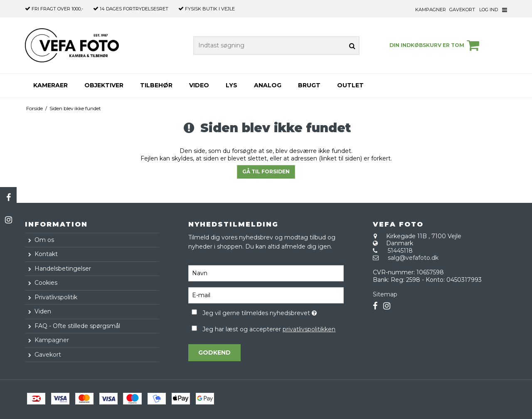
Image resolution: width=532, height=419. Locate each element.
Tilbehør (156, 85)
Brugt (309, 85)
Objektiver (104, 85)
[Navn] (266, 273)
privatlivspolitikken (309, 329)
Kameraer (50, 85)
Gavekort (462, 10)
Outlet (350, 85)
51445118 (400, 251)
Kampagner (431, 10)
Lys (232, 85)
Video (199, 85)
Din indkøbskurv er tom (436, 45)
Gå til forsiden (266, 171)
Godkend (214, 352)
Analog (268, 85)
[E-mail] (266, 295)
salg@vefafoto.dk (413, 258)
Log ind (489, 10)
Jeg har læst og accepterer (269, 329)
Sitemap (385, 294)
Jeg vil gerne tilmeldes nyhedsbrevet (273, 312)
